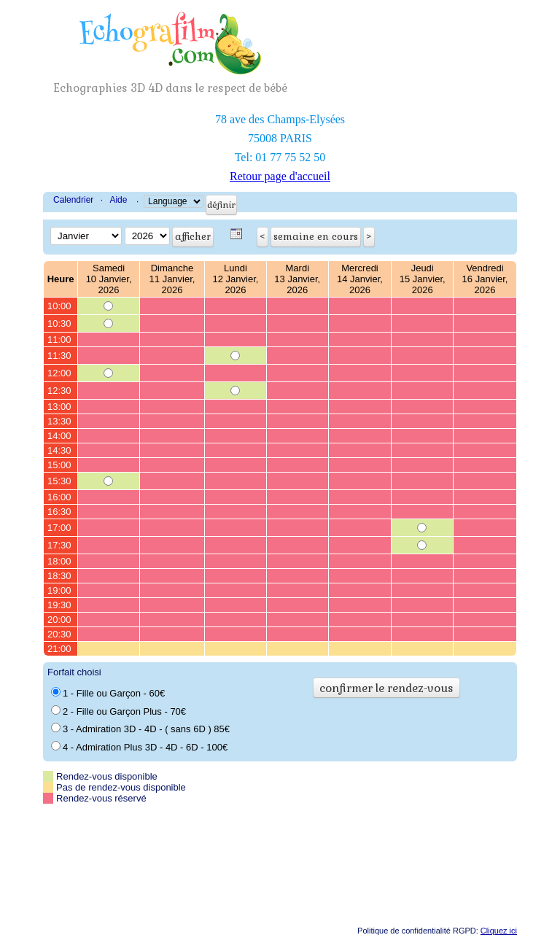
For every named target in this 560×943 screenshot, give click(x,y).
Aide (118, 200)
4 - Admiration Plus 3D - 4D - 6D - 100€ (139, 747)
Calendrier (73, 200)
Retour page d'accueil (280, 176)
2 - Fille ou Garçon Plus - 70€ (118, 711)
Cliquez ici (499, 931)
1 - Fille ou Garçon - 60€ (108, 693)
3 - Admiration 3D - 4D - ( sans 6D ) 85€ (140, 729)
